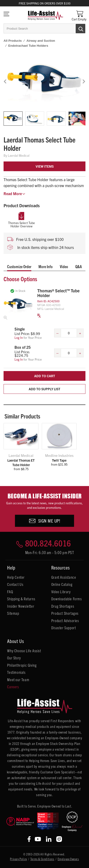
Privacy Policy (18, 859)
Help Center (16, 577)
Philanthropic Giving (22, 665)
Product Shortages (65, 613)
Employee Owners (68, 859)
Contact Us (15, 584)
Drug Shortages (63, 606)
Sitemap (13, 613)
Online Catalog (62, 584)
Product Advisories (65, 620)
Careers (13, 687)
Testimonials (16, 672)
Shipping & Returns (21, 599)
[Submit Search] (75, 28)
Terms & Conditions (42, 859)
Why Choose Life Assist (24, 651)
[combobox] (44, 28)
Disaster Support (64, 628)
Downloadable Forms (67, 599)
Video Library (61, 592)
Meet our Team (18, 680)
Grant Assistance (64, 577)
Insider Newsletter (21, 606)
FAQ (10, 592)
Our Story (14, 658)
